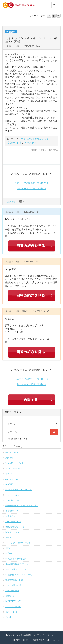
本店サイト (10, 516)
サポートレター (12, 612)
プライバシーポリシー (46, 635)
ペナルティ (31, 143)
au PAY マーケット (14, 468)
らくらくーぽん (12, 495)
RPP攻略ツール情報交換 (16, 559)
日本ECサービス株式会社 (31, 640)
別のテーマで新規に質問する (32, 188)
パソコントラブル (13, 607)
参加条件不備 (14, 143)
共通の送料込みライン (15, 527)
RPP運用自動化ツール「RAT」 (19, 490)
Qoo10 (9, 474)
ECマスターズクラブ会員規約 (19, 635)
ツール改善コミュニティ (16, 569)
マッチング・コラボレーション (19, 543)
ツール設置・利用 (13, 521)
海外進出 (9, 537)
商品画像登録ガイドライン (17, 564)
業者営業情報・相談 (14, 580)
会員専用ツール (12, 511)
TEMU (8, 548)
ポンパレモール (12, 500)
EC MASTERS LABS (13, 601)
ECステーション (12, 532)
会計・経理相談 (12, 591)
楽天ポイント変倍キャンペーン (37, 139)
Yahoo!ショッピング (14, 463)
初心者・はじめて (13, 452)
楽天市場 (11, 202)
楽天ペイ (9, 553)
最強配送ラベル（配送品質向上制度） (22, 506)
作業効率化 (10, 596)
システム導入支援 (13, 585)
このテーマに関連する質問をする (32, 183)
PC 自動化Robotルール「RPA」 (19, 575)
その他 (8, 617)
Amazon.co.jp (12, 479)
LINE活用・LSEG (12, 484)
